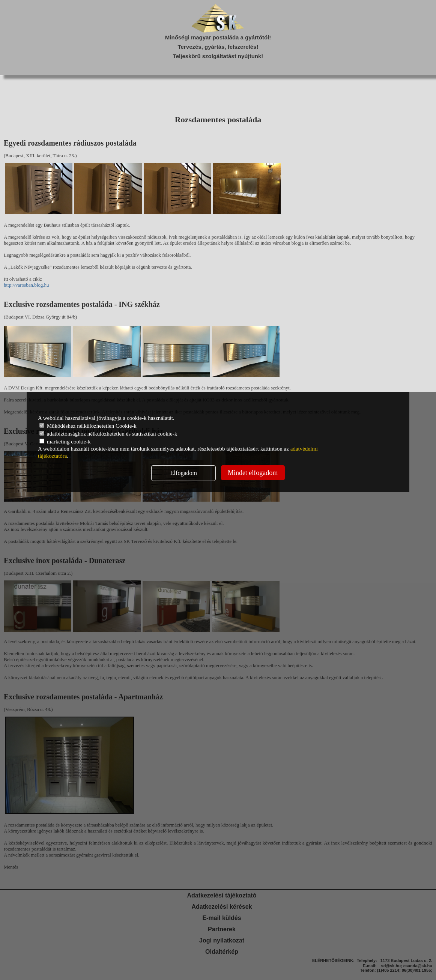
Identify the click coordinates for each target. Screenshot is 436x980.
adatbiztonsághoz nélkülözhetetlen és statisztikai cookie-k (108, 434)
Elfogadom (184, 473)
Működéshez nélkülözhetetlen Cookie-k (88, 426)
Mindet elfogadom (253, 473)
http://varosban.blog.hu (26, 285)
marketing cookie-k (65, 442)
